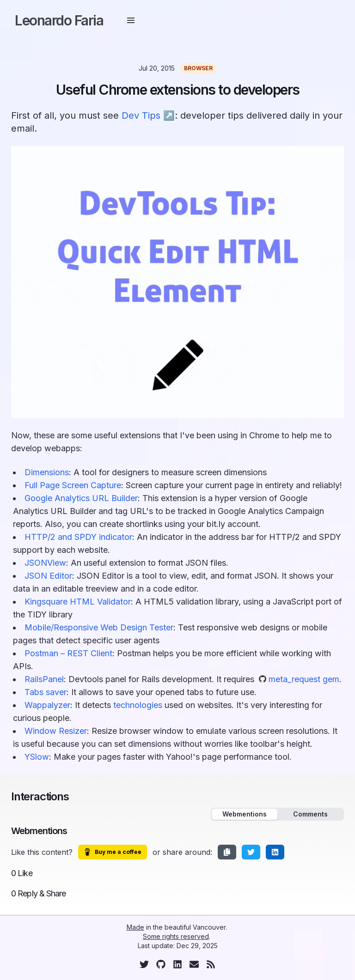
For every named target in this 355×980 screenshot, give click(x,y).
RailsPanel (44, 679)
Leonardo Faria (59, 20)
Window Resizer (56, 731)
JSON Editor (48, 576)
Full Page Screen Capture (73, 485)
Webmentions (245, 814)
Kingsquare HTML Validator (78, 602)
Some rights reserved (176, 936)
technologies (138, 705)
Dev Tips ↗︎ (148, 115)
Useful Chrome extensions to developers (178, 90)
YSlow (37, 757)
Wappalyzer (47, 705)
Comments (310, 814)
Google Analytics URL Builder (81, 498)
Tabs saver (46, 692)
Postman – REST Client (68, 653)
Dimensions (47, 472)
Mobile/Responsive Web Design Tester (99, 627)
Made (135, 927)
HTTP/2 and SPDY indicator (78, 537)
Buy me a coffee (113, 852)
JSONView (45, 563)
